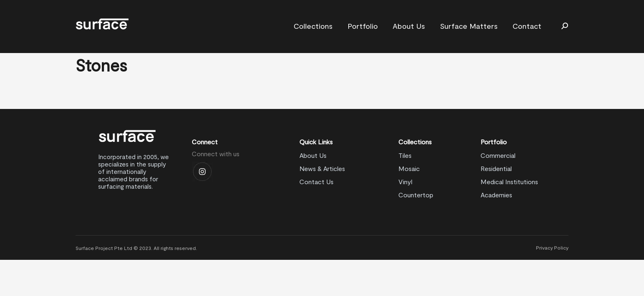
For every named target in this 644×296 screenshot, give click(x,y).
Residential (496, 168)
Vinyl (405, 182)
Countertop (416, 195)
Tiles (405, 155)
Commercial (498, 155)
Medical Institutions (509, 182)
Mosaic (409, 168)
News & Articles (322, 168)
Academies (496, 195)
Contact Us (316, 182)
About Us (313, 155)
